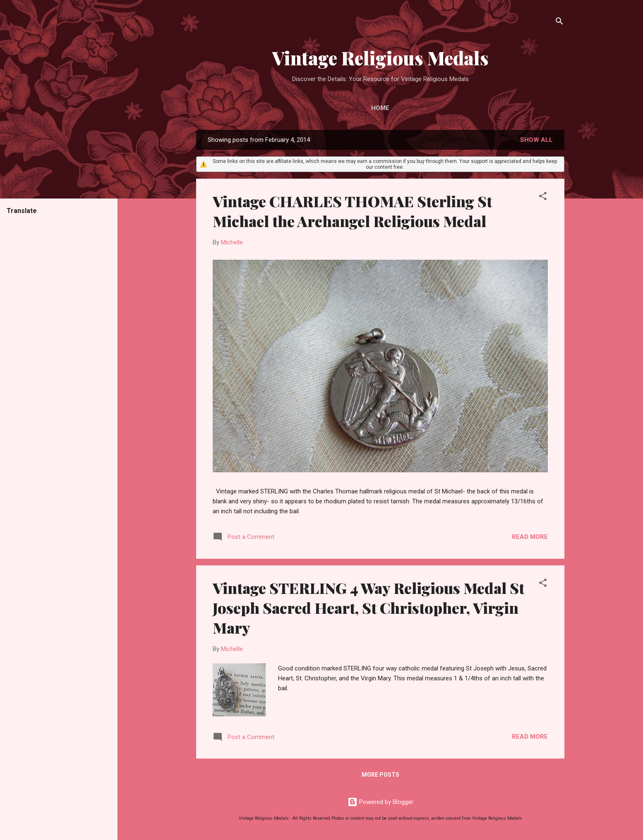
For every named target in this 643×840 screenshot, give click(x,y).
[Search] (559, 23)
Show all (536, 140)
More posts (380, 775)
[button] (543, 197)
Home (380, 108)
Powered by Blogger (380, 802)
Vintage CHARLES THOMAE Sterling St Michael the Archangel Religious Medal (352, 211)
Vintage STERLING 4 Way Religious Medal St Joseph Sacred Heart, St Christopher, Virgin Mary (368, 608)
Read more (530, 537)
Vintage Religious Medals (380, 58)
